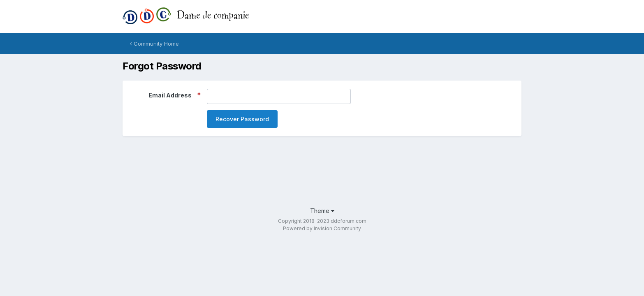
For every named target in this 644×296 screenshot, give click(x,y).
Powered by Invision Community (322, 228)
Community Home (154, 44)
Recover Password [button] (242, 119)
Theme (322, 211)
